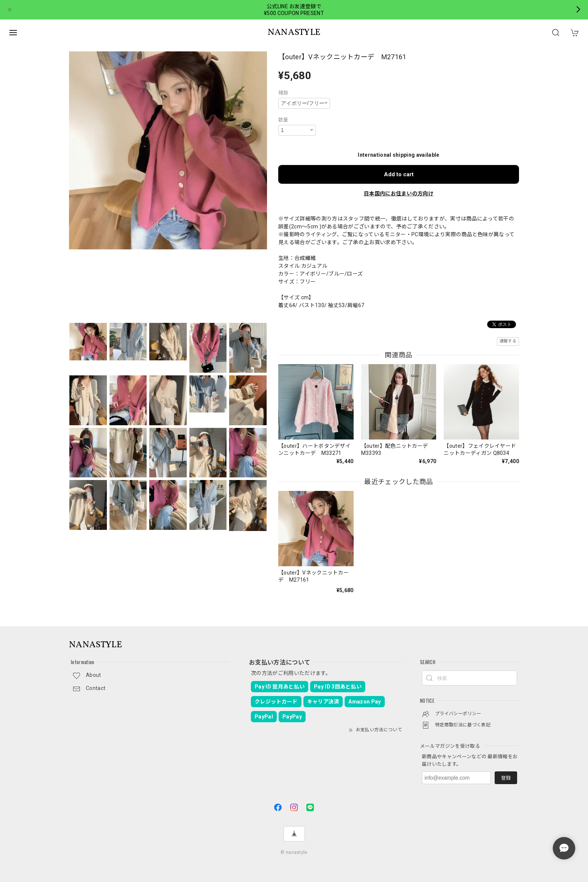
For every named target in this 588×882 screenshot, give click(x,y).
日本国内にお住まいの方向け (399, 193)
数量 (283, 120)
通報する (508, 341)
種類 (283, 93)
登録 (506, 778)
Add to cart (399, 174)
